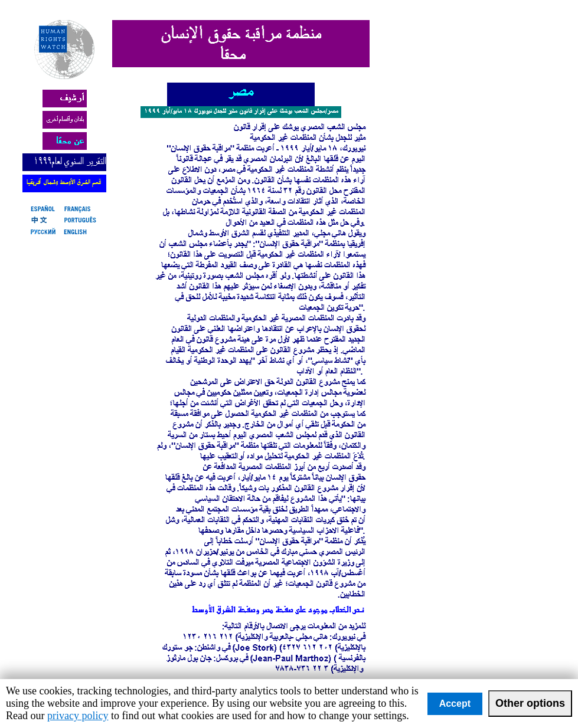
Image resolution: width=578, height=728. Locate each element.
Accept (455, 704)
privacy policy (78, 716)
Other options (530, 703)
